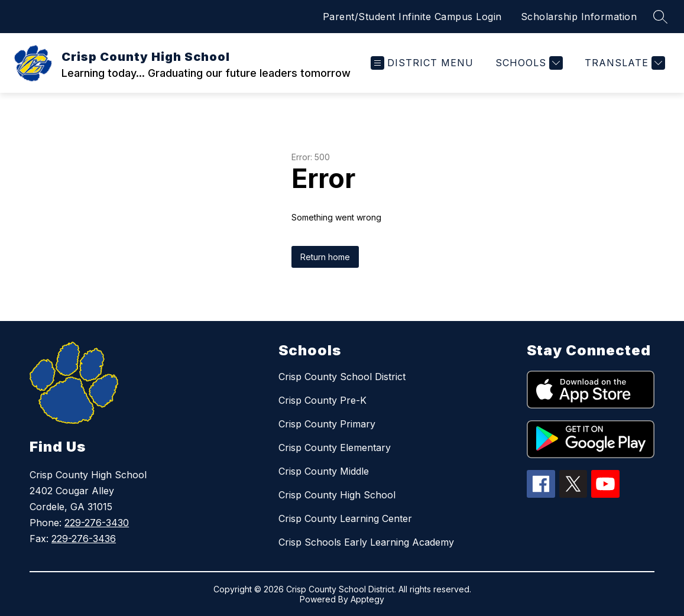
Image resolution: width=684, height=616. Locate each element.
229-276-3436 (84, 539)
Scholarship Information (579, 17)
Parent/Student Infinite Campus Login (412, 17)
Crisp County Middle (324, 471)
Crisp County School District (342, 377)
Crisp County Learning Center (345, 518)
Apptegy (367, 599)
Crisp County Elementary (335, 448)
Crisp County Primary (327, 424)
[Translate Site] (623, 63)
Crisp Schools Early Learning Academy (366, 542)
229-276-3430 (97, 523)
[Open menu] (422, 63)
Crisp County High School (337, 495)
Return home (325, 257)
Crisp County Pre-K (322, 400)
